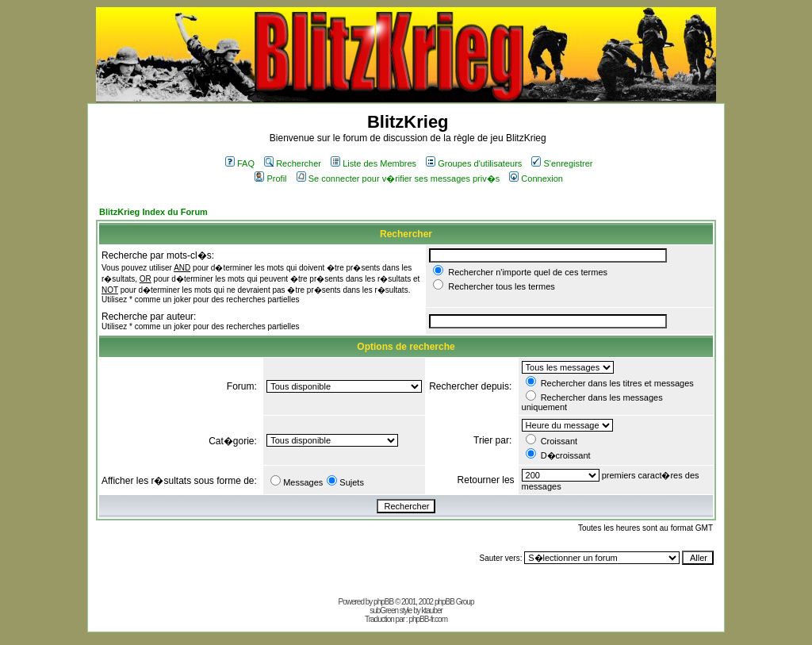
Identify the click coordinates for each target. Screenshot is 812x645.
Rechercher (293, 163)
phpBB (383, 602)
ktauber (432, 610)
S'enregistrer (562, 163)
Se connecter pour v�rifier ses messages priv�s (398, 179)
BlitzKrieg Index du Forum (153, 212)
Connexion (536, 179)
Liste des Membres (373, 163)
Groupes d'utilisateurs (474, 163)
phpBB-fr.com (428, 619)
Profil (270, 179)
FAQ (240, 163)
